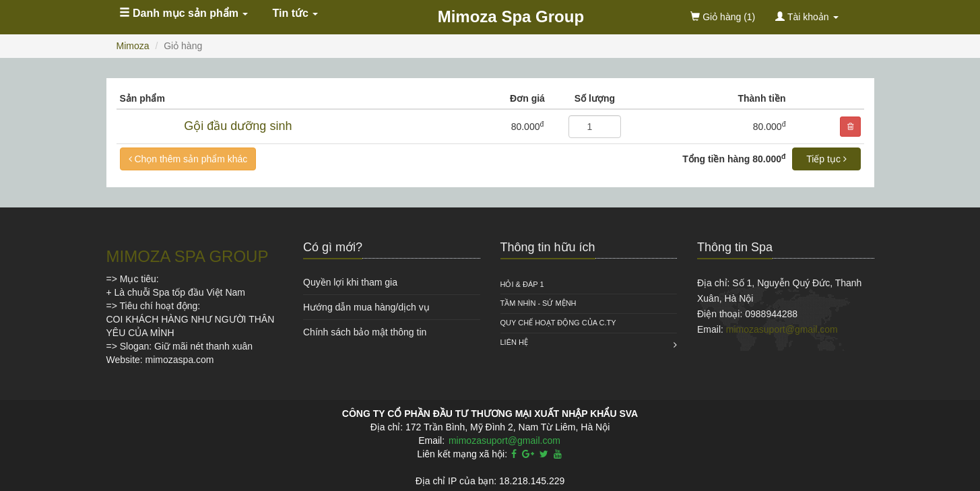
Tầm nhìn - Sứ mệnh (538, 303)
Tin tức (296, 13)
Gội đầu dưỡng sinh (238, 126)
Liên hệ (514, 342)
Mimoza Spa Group (511, 17)
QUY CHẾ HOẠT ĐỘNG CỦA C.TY (558, 323)
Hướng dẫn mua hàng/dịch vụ (366, 307)
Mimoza (133, 46)
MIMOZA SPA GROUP (188, 256)
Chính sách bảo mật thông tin (365, 332)
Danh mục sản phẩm (184, 13)
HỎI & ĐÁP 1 (522, 284)
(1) (723, 17)
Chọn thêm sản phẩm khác (188, 159)
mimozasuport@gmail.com (782, 329)
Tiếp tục (826, 159)
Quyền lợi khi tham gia (350, 282)
